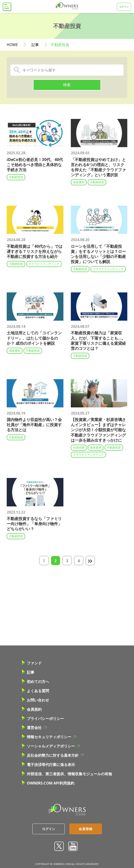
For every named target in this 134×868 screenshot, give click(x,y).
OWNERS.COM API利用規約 (48, 783)
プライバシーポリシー (43, 719)
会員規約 (32, 709)
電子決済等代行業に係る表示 (48, 765)
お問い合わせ (36, 700)
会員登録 (86, 829)
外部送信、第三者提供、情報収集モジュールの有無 (67, 774)
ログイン (124, 7)
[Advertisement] (70, 605)
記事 (35, 45)
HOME (12, 45)
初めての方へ (36, 682)
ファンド (32, 663)
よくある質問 (36, 691)
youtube (73, 846)
